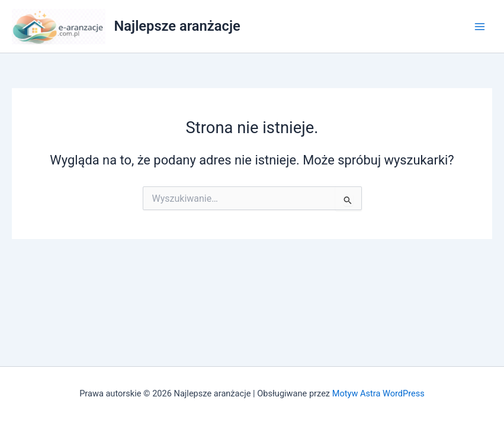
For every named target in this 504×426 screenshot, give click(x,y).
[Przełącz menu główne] (480, 27)
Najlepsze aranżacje (177, 26)
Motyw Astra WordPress (378, 393)
